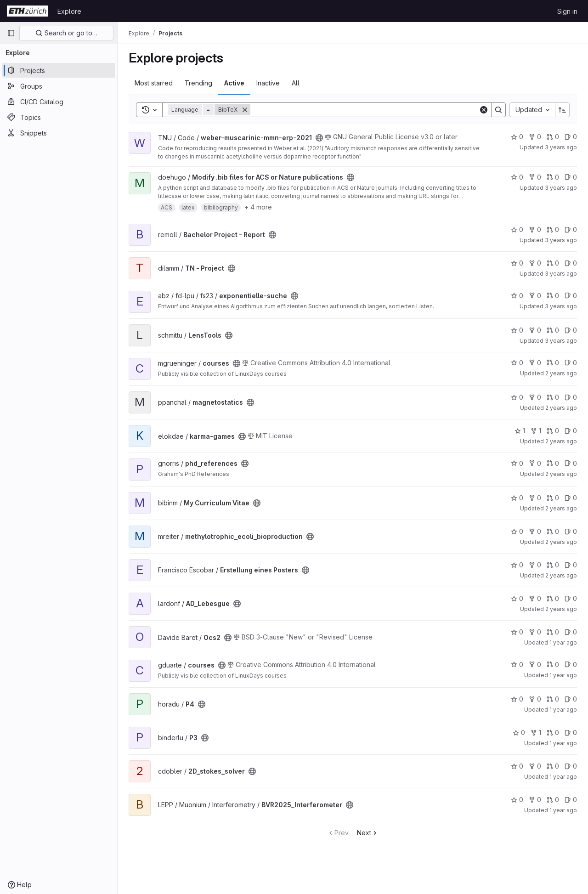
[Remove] (245, 110)
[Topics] (59, 117)
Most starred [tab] (154, 83)
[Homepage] (28, 11)
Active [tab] (234, 83)
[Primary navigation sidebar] (11, 33)
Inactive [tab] (268, 83)
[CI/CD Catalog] (59, 102)
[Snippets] (59, 133)
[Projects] (59, 70)
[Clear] (484, 110)
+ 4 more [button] (258, 207)
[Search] (365, 110)
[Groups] (59, 86)
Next (368, 833)
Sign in (567, 11)
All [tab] (296, 83)
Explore (69, 11)
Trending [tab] (198, 83)
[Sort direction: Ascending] (562, 110)
